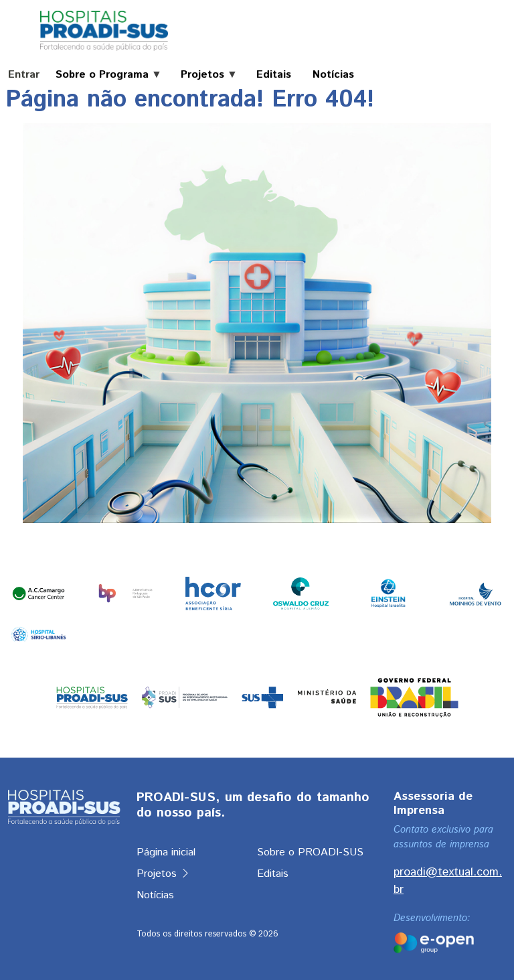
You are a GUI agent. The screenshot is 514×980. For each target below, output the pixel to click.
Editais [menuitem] (274, 75)
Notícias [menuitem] (333, 75)
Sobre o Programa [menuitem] (103, 75)
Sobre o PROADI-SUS (310, 852)
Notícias (155, 895)
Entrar (24, 75)
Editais (273, 874)
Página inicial (166, 852)
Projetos (164, 874)
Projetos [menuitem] (204, 75)
